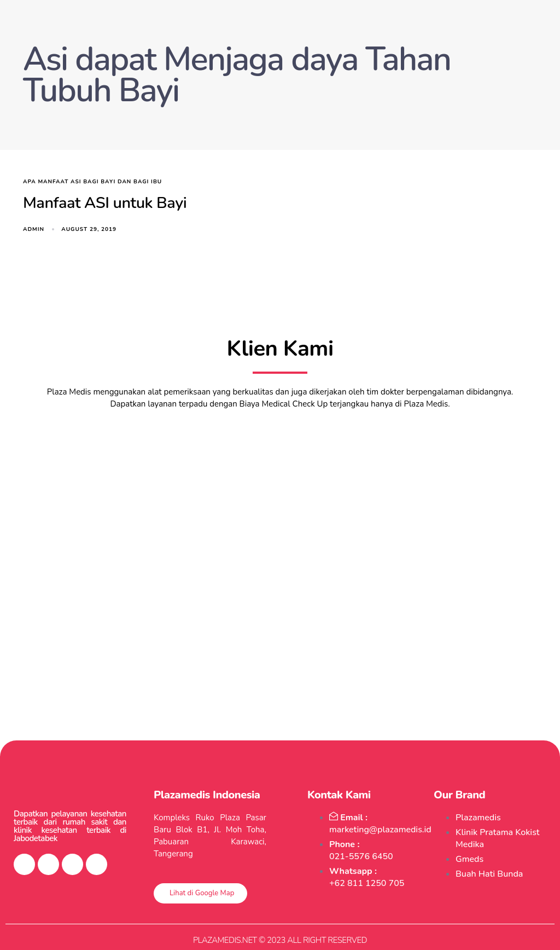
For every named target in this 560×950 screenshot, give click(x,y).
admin (34, 229)
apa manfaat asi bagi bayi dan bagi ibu (92, 182)
